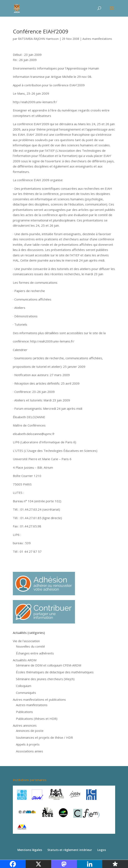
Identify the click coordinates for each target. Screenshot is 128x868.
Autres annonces (25, 725)
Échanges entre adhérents (35, 653)
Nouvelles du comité (30, 646)
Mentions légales (30, 850)
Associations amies (30, 751)
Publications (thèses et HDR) (37, 719)
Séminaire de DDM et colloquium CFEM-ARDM (49, 665)
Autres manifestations (97, 39)
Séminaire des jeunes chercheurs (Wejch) (45, 679)
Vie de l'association (26, 641)
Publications (24, 712)
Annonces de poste (30, 731)
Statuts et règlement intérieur (70, 850)
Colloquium (24, 686)
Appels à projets (28, 744)
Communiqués (26, 693)
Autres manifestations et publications (39, 699)
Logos (102, 850)
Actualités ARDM (25, 660)
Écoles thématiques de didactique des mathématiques (55, 672)
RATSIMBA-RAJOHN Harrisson (38, 39)
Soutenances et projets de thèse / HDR (44, 737)
